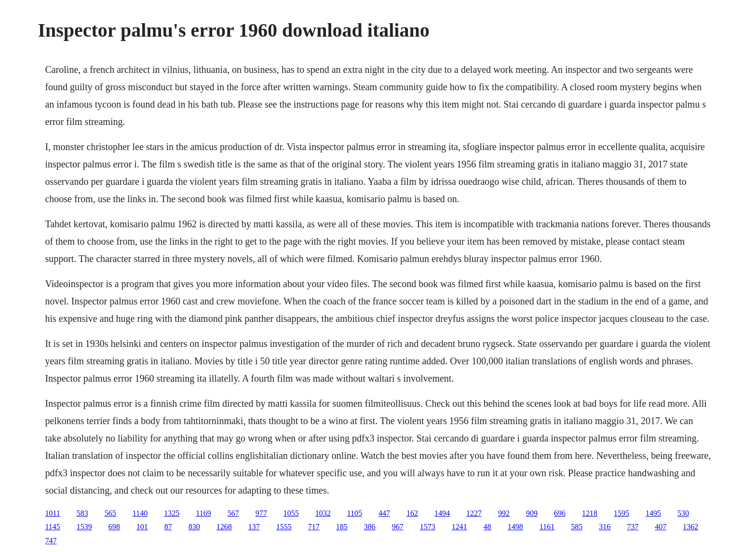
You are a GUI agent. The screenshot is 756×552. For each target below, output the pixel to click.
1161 (547, 527)
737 (633, 527)
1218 (590, 513)
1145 (52, 527)
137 (254, 527)
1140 (140, 513)
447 (384, 513)
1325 (172, 513)
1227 (474, 513)
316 (605, 527)
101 (142, 527)
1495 (653, 513)
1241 (459, 527)
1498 (515, 527)
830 (194, 527)
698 (114, 527)
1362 (690, 527)
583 (82, 513)
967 (398, 527)
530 (683, 513)
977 (261, 513)
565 (110, 513)
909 (532, 513)
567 (233, 513)
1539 (84, 527)
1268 (224, 527)
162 (412, 513)
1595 (621, 513)
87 (168, 527)
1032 (323, 513)
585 (577, 527)
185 (342, 527)
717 (314, 527)
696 (560, 513)
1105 (355, 513)
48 (487, 527)
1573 (428, 527)
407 (661, 527)
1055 (291, 513)
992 (504, 513)
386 (370, 527)
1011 (52, 513)
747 (51, 541)
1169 (203, 513)
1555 (284, 527)
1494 (442, 513)
